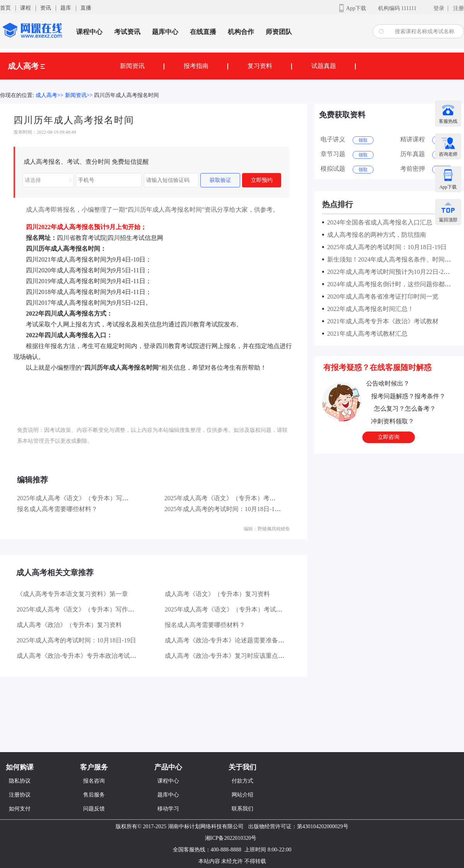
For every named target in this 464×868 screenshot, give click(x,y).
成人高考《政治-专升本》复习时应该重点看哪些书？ (237, 656)
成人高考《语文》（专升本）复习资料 (217, 594)
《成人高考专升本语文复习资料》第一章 (72, 594)
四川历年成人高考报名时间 (126, 95)
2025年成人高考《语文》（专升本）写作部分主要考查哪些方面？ (107, 498)
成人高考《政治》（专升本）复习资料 (69, 625)
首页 (5, 8)
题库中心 (165, 32)
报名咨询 (94, 781)
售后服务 (94, 795)
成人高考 (26, 66)
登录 (439, 8)
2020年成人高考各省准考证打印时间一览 (381, 296)
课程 (26, 8)
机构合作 (241, 32)
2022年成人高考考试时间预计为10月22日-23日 (388, 272)
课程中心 (89, 32)
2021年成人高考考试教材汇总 (366, 334)
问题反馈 (94, 809)
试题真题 (324, 66)
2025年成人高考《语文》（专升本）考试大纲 (226, 498)
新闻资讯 (132, 66)
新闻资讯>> (79, 95)
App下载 (356, 8)
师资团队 (279, 32)
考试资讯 (127, 32)
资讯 (46, 8)
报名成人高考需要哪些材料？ (57, 509)
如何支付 (20, 809)
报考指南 (196, 66)
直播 (86, 8)
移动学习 (168, 809)
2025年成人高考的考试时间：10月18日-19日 (224, 509)
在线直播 (203, 32)
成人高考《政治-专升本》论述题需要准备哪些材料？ (237, 640)
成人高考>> (49, 95)
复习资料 (260, 66)
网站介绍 (242, 795)
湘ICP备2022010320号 (231, 838)
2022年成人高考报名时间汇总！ (369, 309)
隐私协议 (20, 781)
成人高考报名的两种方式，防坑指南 (375, 235)
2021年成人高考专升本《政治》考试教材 (381, 321)
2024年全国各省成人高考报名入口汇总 (378, 222)
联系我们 (242, 809)
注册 (459, 8)
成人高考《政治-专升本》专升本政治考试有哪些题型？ (92, 656)
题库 (66, 8)
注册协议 (20, 795)
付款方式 (242, 781)
